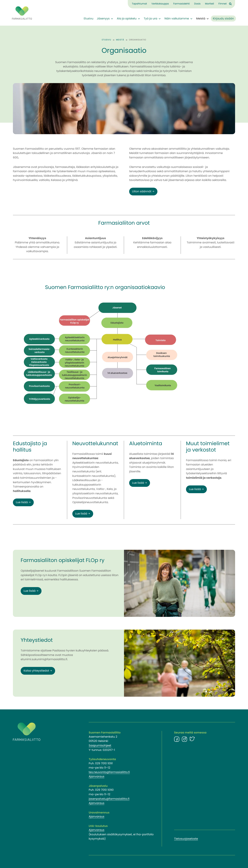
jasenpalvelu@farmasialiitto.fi (109, 799)
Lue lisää (22, 502)
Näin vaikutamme (179, 19)
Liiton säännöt (142, 192)
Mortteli (209, 4)
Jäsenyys (105, 19)
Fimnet (223, 4)
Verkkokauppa (160, 4)
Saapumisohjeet (100, 746)
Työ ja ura (152, 19)
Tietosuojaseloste (186, 839)
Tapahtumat (139, 4)
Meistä (203, 19)
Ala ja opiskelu (128, 19)
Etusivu (89, 19)
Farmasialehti (181, 4)
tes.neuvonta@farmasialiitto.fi (109, 772)
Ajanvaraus (97, 777)
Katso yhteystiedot (36, 671)
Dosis (197, 4)
